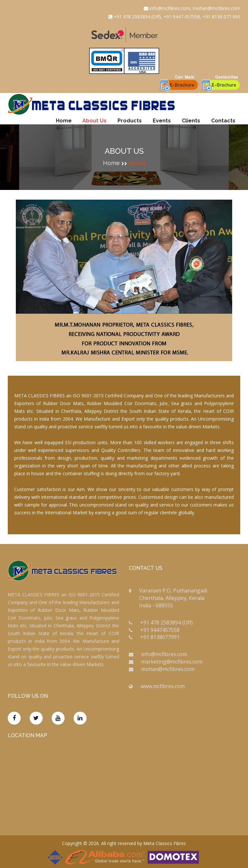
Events (162, 121)
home (111, 163)
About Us (94, 121)
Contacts (223, 121)
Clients (191, 121)
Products (130, 121)
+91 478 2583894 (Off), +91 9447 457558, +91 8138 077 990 (174, 17)
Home (64, 121)
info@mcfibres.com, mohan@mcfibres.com (192, 8)
